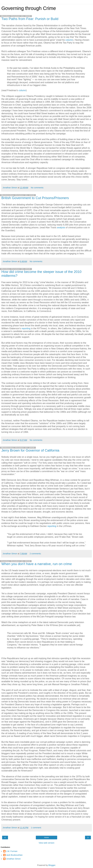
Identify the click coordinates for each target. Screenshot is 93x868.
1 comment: (36, 828)
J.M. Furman (12, 851)
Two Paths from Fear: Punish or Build (30, 19)
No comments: (37, 188)
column (69, 40)
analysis (61, 228)
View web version (46, 843)
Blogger (52, 865)
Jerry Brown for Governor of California (30, 450)
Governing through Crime (29, 8)
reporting (26, 328)
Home (46, 838)
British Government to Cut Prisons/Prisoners (35, 198)
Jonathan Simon (13, 859)
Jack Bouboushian (14, 855)
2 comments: (35, 554)
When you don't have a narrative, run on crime (37, 564)
